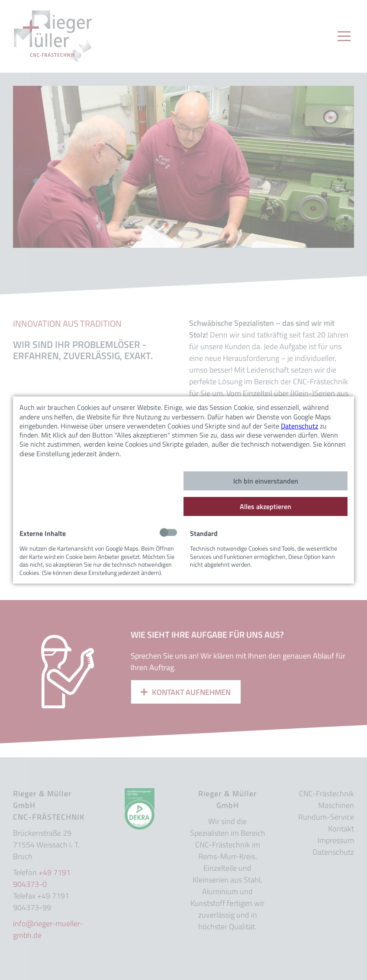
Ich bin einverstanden (266, 481)
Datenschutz (299, 426)
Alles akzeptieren (266, 506)
